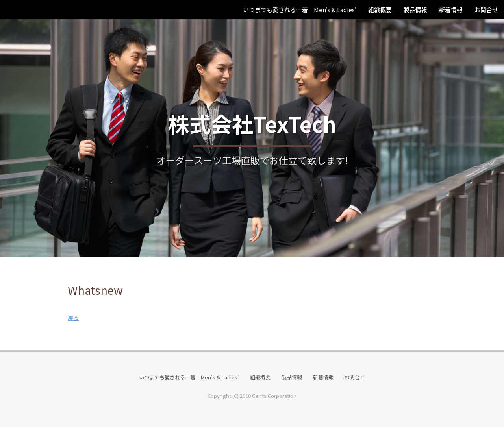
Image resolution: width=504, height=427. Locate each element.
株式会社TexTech (252, 123)
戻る (73, 317)
